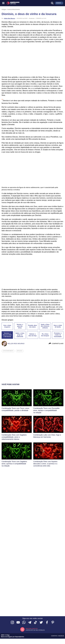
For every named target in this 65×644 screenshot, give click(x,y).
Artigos (4, 9)
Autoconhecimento (14, 9)
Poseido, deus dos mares (32, 326)
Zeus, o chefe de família (58, 326)
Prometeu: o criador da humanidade (58, 335)
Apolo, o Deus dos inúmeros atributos (45, 326)
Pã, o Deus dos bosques (45, 335)
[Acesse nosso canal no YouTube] (18, 623)
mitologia (20, 351)
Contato (54, 636)
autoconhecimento (8, 351)
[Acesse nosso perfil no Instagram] (12, 623)
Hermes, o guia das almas (20, 326)
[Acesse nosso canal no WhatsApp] (24, 623)
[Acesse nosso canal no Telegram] (30, 623)
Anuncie (61, 636)
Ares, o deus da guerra (7, 326)
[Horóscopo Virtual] (18, 3)
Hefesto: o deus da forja (32, 335)
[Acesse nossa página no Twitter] (41, 623)
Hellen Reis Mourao (9, 18)
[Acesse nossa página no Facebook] (47, 623)
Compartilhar (56, 344)
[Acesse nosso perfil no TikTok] (35, 623)
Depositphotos (20, 637)
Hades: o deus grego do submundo (20, 335)
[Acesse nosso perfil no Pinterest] (53, 623)
